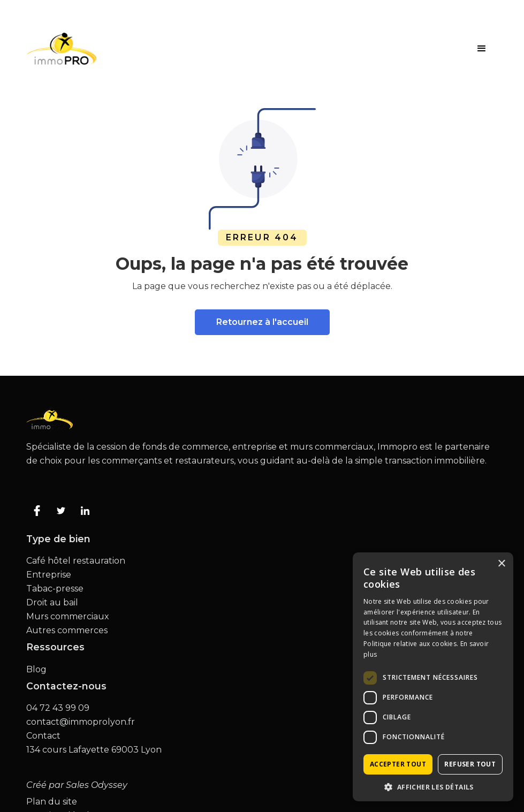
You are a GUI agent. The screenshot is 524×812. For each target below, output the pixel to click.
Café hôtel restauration (76, 561)
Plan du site (52, 802)
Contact (43, 736)
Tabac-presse (55, 589)
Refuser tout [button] (470, 764)
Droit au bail (52, 603)
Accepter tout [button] (398, 764)
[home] (61, 49)
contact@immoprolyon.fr (81, 722)
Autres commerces (67, 631)
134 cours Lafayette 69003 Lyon (94, 750)
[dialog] (433, 677)
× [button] (501, 564)
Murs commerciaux (68, 617)
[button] (482, 49)
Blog (36, 670)
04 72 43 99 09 (58, 708)
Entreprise (49, 575)
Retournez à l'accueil (262, 322)
